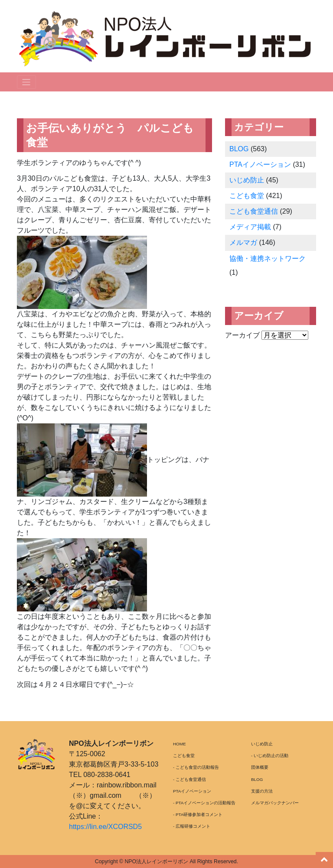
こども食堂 (247, 196)
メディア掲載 (250, 227)
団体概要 (260, 767)
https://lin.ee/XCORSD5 (105, 827)
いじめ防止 (247, 180)
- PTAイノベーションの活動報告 (204, 803)
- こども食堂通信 (189, 779)
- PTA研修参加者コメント (198, 814)
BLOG (239, 149)
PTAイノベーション (260, 164)
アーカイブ (242, 335)
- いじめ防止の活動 (270, 756)
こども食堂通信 (254, 211)
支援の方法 (262, 791)
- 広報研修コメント (192, 826)
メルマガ (243, 242)
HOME (180, 744)
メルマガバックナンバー (275, 803)
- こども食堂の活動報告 (196, 767)
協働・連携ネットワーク (268, 258)
